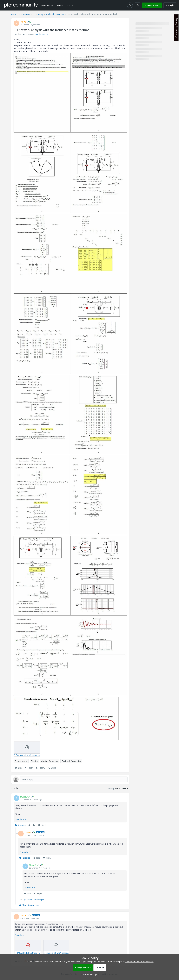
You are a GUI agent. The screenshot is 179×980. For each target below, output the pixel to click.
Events (60, 5)
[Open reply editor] (70, 779)
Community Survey (176, 28)
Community (25, 14)
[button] (152, 5)
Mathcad (50, 14)
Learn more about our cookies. (139, 962)
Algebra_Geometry (50, 761)
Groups (70, 5)
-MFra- (23, 22)
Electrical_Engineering (71, 761)
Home (14, 14)
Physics (34, 761)
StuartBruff (25, 797)
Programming (21, 761)
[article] (70, 811)
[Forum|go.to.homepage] (21, 5)
